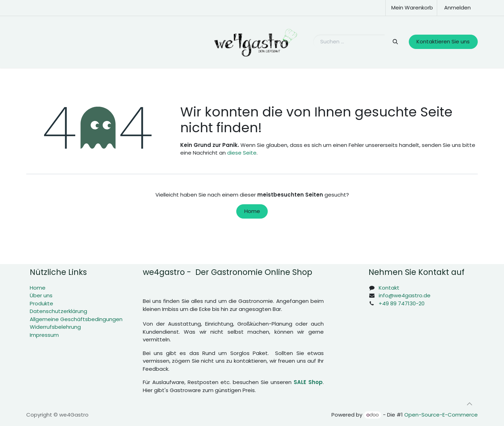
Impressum (44, 335)
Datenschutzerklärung (58, 311)
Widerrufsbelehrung (55, 327)
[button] (469, 404)
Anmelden (457, 8)
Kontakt (389, 288)
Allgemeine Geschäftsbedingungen (76, 319)
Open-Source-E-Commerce (441, 415)
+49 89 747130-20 (402, 303)
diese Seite (242, 153)
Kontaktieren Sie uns (443, 41)
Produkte (41, 303)
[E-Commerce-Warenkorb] (411, 8)
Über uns (41, 295)
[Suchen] (395, 42)
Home (252, 211)
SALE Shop (308, 382)
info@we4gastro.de (405, 295)
